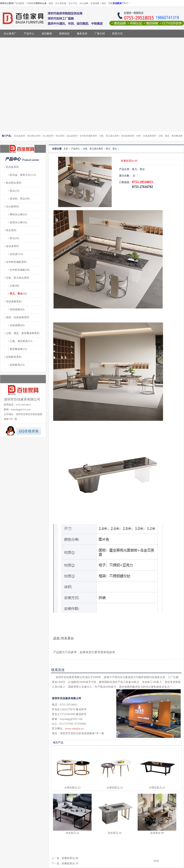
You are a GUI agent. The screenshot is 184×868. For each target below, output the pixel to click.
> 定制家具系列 (13, 357)
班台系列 (60, 136)
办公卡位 (73, 3)
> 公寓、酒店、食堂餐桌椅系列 (22, 333)
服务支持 (82, 34)
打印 (156, 861)
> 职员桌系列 (11, 167)
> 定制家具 (12, 365)
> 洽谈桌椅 (12, 325)
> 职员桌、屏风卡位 (17, 175)
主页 (66, 149)
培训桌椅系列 (128, 136)
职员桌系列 (20, 136)
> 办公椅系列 (11, 207)
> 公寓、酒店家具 (16, 341)
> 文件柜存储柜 (15, 270)
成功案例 (47, 34)
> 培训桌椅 (12, 309)
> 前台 (9, 191)
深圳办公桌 (41, 3)
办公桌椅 (84, 3)
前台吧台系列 (34, 136)
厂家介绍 (100, 34)
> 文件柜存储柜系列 (15, 262)
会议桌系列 (72, 136)
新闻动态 (64, 34)
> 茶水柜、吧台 (15, 199)
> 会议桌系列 (11, 246)
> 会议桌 (11, 254)
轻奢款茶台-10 (70, 863)
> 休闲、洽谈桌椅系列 (16, 317)
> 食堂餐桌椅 (13, 349)
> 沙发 (9, 286)
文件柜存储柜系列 (88, 136)
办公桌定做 (61, 3)
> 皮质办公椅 (13, 222)
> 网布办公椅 (13, 215)
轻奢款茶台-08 (70, 858)
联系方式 (117, 34)
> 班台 (9, 238)
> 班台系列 (10, 230)
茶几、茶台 (111, 149)
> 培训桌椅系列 (13, 302)
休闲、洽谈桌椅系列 (146, 136)
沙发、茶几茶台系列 (109, 136)
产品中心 (29, 34)
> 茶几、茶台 (13, 294)
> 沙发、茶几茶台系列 (16, 278)
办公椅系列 (48, 136)
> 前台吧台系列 (13, 183)
